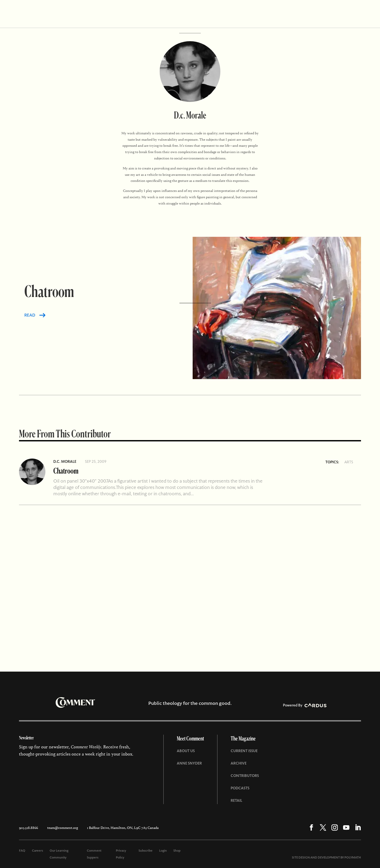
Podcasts (240, 788)
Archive (239, 763)
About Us (186, 751)
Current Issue (244, 751)
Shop (177, 851)
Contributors (245, 776)
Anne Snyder (189, 763)
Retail (236, 800)
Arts (349, 462)
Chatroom (66, 471)
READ (30, 315)
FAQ (22, 851)
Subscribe (146, 851)
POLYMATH (353, 857)
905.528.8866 (28, 828)
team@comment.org (63, 828)
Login (163, 851)
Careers (37, 851)
